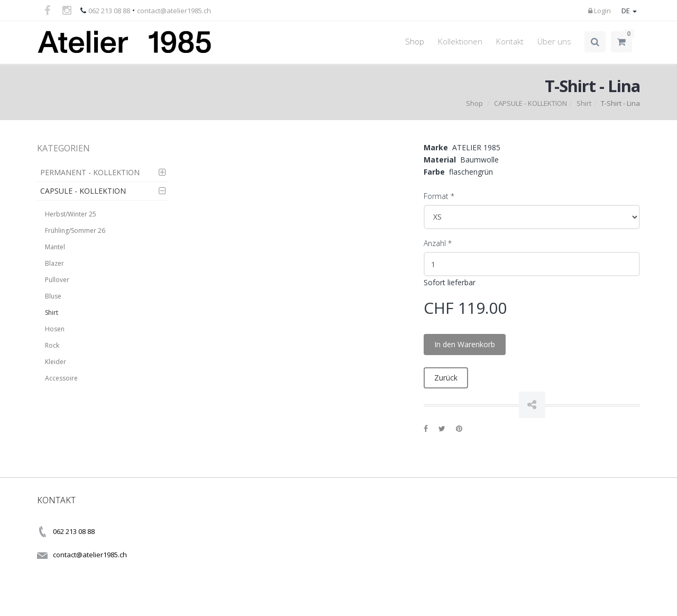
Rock (52, 345)
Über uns (554, 42)
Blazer (54, 263)
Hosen (55, 329)
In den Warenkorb (465, 344)
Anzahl (438, 243)
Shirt (584, 103)
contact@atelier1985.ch (174, 11)
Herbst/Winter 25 (71, 214)
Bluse (53, 296)
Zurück (446, 378)
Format (439, 196)
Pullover (57, 280)
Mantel (55, 247)
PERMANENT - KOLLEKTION (90, 172)
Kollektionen (460, 42)
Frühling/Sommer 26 (75, 230)
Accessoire (61, 378)
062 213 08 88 (109, 11)
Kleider (56, 362)
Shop (415, 42)
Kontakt (510, 42)
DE (629, 11)
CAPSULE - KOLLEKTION (530, 103)
